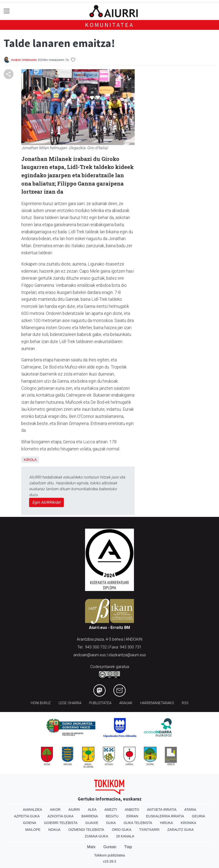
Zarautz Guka (181, 830)
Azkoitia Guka (60, 816)
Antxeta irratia (162, 810)
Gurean (110, 847)
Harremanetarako (157, 703)
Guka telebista (138, 823)
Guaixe (92, 823)
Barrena (90, 816)
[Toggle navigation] (7, 11)
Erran (132, 816)
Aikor (55, 810)
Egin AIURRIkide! (46, 502)
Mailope (33, 830)
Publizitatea (100, 703)
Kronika (189, 823)
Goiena (29, 823)
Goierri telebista (61, 823)
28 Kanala (125, 836)
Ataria (190, 810)
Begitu (112, 816)
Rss (185, 703)
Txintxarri (149, 830)
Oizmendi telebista (86, 830)
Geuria (198, 816)
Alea (92, 810)
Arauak (126, 703)
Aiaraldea (33, 810)
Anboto (132, 810)
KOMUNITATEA (109, 25)
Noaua (55, 830)
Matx (91, 847)
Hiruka (167, 823)
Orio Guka (122, 830)
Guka (111, 823)
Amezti (111, 810)
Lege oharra (70, 703)
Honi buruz (41, 703)
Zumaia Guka (97, 836)
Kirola (30, 460)
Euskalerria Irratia (165, 816)
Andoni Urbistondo (24, 60)
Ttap (128, 847)
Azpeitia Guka (27, 816)
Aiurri (74, 810)
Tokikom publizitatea (109, 855)
